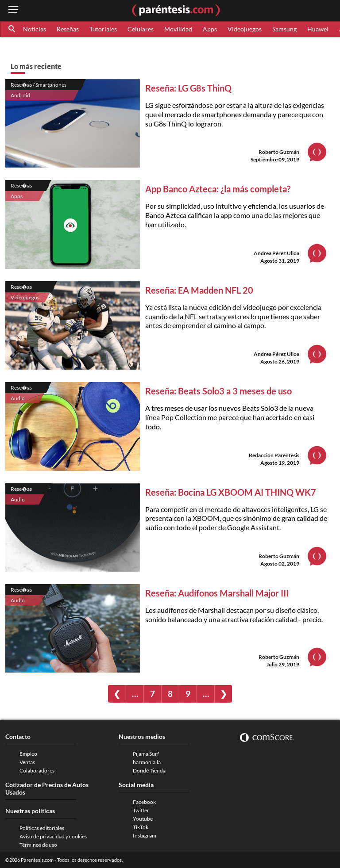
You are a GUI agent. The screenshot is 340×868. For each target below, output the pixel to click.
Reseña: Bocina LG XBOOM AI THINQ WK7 (231, 492)
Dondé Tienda (149, 770)
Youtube (143, 819)
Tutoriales (103, 29)
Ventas (27, 762)
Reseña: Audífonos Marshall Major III (217, 593)
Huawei (318, 29)
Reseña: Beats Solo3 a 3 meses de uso (218, 391)
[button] (12, 29)
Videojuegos (245, 29)
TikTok (141, 827)
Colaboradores (37, 770)
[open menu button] (13, 10)
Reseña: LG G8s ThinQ (188, 88)
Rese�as (21, 185)
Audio (18, 398)
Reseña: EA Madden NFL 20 (199, 290)
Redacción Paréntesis (274, 455)
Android (20, 95)
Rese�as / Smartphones (39, 85)
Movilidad (178, 29)
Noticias (35, 29)
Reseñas (68, 29)
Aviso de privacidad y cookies (53, 836)
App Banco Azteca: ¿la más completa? (218, 189)
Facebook (144, 802)
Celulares (141, 29)
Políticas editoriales (42, 828)
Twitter (141, 810)
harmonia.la (147, 762)
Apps (210, 29)
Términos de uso (38, 845)
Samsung (284, 29)
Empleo (28, 754)
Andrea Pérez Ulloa (276, 253)
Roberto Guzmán (279, 152)
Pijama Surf (146, 754)
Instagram (145, 835)
